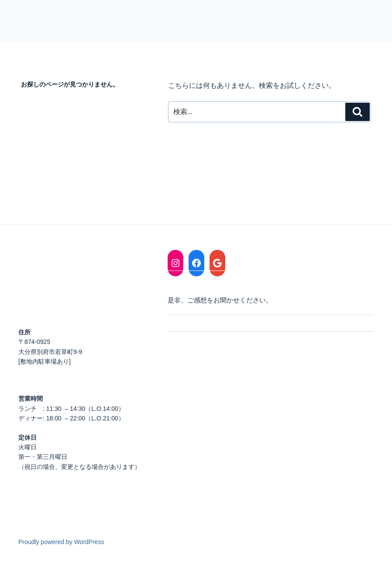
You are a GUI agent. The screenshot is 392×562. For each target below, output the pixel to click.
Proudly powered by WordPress (61, 542)
